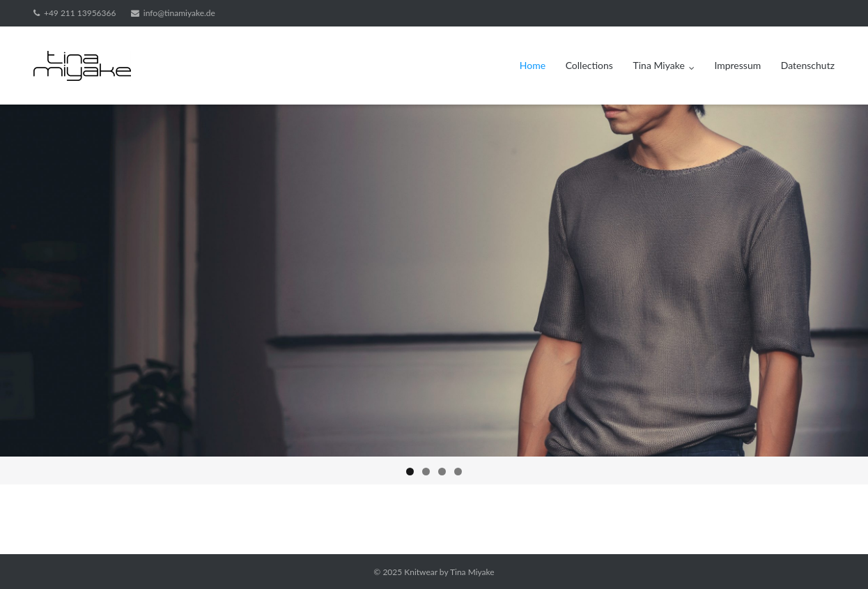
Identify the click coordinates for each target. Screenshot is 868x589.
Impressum (737, 65)
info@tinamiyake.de (179, 13)
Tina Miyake (659, 65)
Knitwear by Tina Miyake (449, 572)
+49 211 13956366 (80, 13)
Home (533, 65)
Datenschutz (808, 65)
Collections (589, 65)
